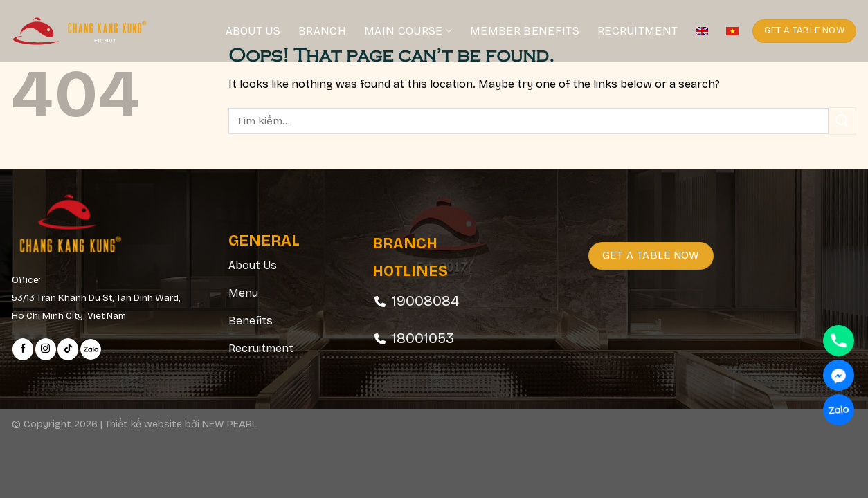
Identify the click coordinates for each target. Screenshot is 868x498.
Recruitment (638, 31)
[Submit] (842, 121)
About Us (253, 31)
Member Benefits (525, 31)
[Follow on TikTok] (68, 349)
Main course (408, 31)
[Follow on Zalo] (91, 349)
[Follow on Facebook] (23, 349)
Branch (322, 31)
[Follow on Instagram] (46, 349)
